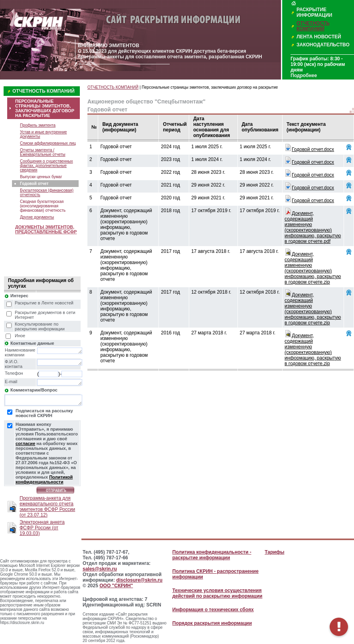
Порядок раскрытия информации (212, 623)
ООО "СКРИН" (116, 586)
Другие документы (37, 217)
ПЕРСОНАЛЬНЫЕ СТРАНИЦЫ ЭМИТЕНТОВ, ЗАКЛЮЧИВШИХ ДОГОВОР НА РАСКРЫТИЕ (45, 108)
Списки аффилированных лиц (48, 143)
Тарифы (274, 552)
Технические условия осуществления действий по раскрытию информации (218, 593)
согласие (25, 443)
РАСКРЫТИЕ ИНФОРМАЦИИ (314, 12)
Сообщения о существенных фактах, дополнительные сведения (46, 166)
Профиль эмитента (38, 125)
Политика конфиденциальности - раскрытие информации (212, 555)
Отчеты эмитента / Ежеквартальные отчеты (43, 152)
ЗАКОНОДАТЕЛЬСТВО (323, 45)
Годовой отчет (34, 184)
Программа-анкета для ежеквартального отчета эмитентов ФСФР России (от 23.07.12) (47, 507)
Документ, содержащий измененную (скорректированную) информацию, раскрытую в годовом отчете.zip (313, 268)
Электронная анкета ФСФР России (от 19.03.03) (42, 528)
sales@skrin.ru (100, 569)
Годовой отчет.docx (313, 149)
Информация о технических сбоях (213, 610)
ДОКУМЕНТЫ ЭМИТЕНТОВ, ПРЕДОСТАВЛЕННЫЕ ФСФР (46, 229)
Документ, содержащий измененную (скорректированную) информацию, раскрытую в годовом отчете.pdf (313, 227)
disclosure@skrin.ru (139, 580)
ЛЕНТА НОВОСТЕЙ (319, 37)
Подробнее (304, 76)
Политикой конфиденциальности (44, 479)
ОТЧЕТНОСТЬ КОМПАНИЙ (313, 26)
